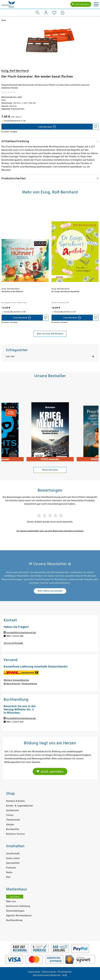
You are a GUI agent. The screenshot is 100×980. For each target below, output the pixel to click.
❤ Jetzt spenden (81, 4)
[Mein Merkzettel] (54, 13)
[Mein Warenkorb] (63, 13)
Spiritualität (13, 863)
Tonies (10, 815)
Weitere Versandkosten (16, 680)
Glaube (10, 824)
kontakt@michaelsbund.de (21, 633)
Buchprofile (13, 829)
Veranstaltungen (15, 911)
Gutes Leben (13, 858)
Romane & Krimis (15, 801)
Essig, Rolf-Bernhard (15, 71)
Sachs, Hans (10, 356)
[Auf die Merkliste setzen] (95, 127)
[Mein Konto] (46, 13)
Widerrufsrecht (12, 684)
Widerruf (55, 975)
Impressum (34, 972)
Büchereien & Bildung (18, 906)
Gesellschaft (13, 854)
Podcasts (11, 868)
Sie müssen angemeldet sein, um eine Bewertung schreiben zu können (50, 531)
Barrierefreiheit (41, 975)
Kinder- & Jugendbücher (20, 806)
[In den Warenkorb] (47, 127)
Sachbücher (13, 810)
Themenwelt (13, 820)
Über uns (11, 901)
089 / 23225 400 (15, 636)
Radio (9, 872)
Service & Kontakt (13, 643)
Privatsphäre (65, 972)
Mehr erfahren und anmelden (50, 591)
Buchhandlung (14, 920)
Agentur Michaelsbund (19, 916)
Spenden (15, 897)
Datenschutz (49, 972)
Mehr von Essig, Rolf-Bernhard (50, 334)
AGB (65, 975)
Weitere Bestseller (50, 470)
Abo (8, 877)
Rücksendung (30, 684)
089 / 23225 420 (15, 722)
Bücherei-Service (15, 834)
